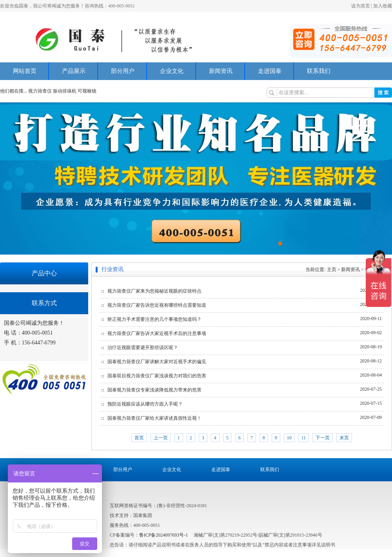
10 (289, 438)
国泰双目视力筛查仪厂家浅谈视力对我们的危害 (157, 376)
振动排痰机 (65, 91)
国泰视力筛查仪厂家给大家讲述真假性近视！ (154, 418)
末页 (344, 438)
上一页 (161, 438)
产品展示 (74, 71)
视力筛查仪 (41, 91)
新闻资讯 (221, 71)
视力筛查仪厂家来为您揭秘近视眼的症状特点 (154, 291)
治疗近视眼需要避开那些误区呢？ (143, 348)
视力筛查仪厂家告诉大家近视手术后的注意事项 (157, 333)
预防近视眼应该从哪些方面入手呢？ (145, 404)
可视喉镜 (87, 91)
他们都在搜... (14, 91)
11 (304, 438)
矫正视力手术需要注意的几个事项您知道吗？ (154, 319)
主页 (332, 269)
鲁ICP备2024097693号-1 (164, 535)
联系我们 (319, 71)
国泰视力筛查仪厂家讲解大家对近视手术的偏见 (157, 362)
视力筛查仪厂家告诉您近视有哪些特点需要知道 (157, 305)
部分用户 (123, 71)
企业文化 (172, 71)
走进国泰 (270, 71)
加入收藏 (383, 6)
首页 (139, 438)
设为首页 (361, 6)
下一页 (323, 438)
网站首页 (25, 71)
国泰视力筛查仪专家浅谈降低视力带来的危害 (154, 390)
